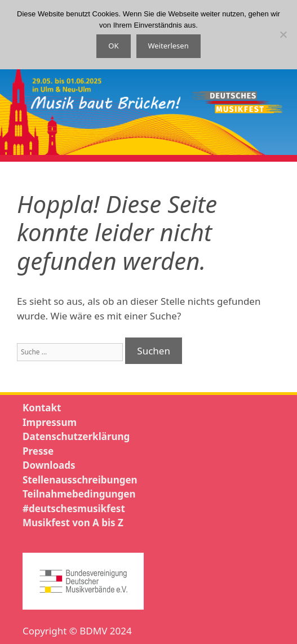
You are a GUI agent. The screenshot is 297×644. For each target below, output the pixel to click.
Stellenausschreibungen (80, 480)
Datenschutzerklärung (76, 436)
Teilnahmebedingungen (79, 494)
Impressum (50, 422)
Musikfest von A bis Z (73, 523)
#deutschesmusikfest (74, 508)
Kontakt (42, 408)
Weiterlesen (169, 46)
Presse (38, 451)
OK (113, 46)
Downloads (49, 465)
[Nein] (283, 34)
